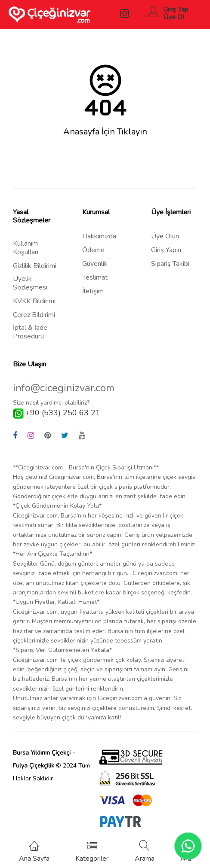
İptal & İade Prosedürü (30, 332)
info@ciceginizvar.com (64, 388)
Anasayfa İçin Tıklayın (105, 132)
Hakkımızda (99, 236)
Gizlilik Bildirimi (35, 266)
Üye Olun (165, 236)
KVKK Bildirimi (34, 301)
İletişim (93, 291)
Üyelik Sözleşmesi (30, 283)
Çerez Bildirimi (34, 315)
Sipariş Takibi (170, 264)
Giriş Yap (176, 9)
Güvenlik (95, 264)
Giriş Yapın (166, 250)
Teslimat (95, 277)
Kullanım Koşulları (26, 248)
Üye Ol (174, 17)
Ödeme (93, 250)
